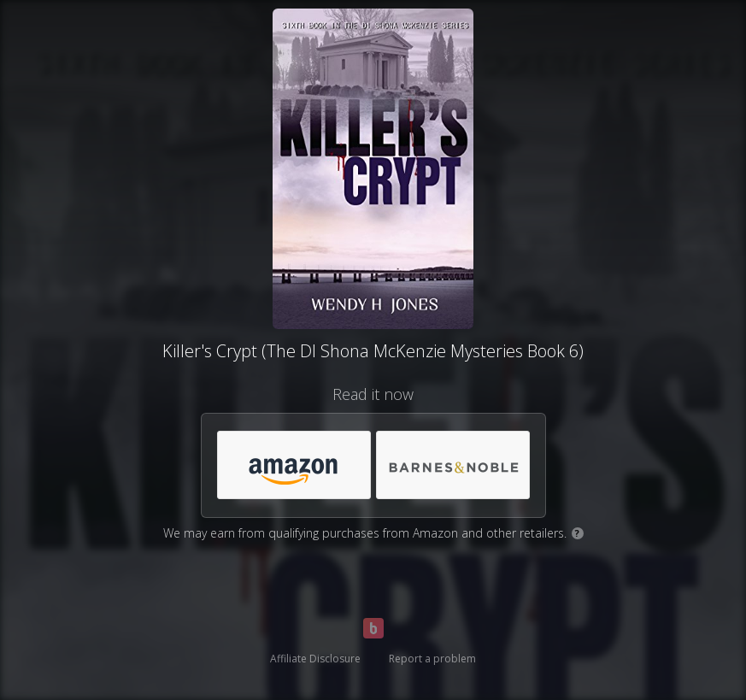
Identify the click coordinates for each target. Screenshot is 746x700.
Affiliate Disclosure (315, 659)
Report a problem (432, 659)
